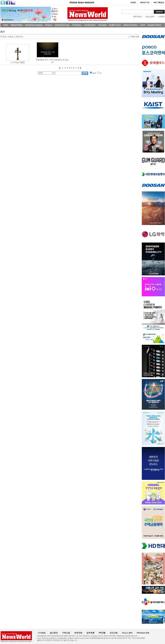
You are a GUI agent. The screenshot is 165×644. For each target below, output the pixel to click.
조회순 (11, 37)
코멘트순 (19, 37)
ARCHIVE (137, 17)
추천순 (3, 37)
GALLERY (150, 17)
